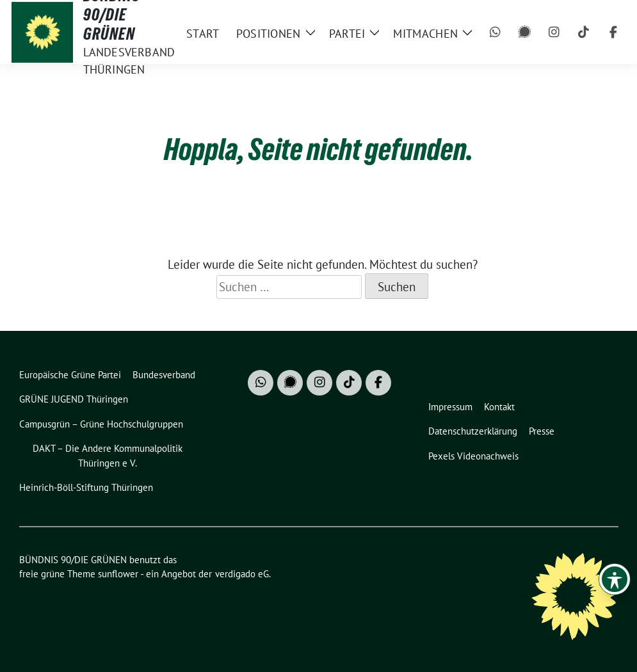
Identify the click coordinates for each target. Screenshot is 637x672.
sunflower (118, 574)
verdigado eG (242, 574)
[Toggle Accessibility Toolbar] (615, 579)
